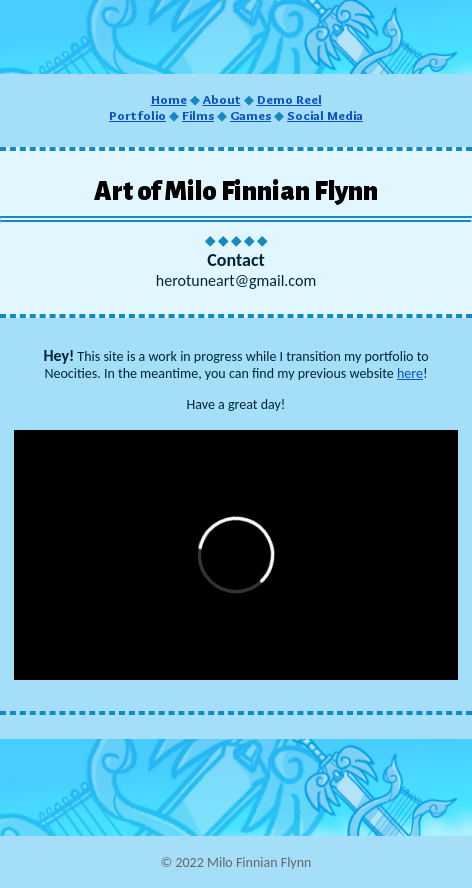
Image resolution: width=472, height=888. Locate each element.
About (222, 99)
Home (169, 99)
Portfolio (137, 115)
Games (250, 115)
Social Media (325, 115)
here (410, 373)
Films (198, 115)
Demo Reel (289, 99)
